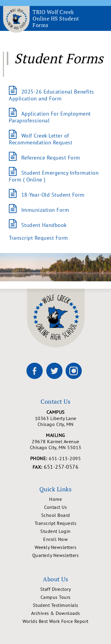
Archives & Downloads (56, 613)
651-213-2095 (65, 458)
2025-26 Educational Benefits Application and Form (52, 95)
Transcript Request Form (38, 238)
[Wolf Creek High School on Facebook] (35, 371)
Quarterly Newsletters (56, 555)
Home (55, 499)
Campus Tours (56, 597)
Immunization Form (45, 210)
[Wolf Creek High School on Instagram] (74, 371)
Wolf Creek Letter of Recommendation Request (41, 139)
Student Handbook (44, 225)
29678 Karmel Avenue (55, 444)
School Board (56, 515)
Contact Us (55, 507)
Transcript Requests (56, 523)
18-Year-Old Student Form (53, 195)
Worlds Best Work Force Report (55, 621)
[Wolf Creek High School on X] (54, 371)
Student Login (55, 531)
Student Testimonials (56, 605)
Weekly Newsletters (55, 547)
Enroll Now (55, 539)
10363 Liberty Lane (55, 421)
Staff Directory (56, 589)
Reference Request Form (51, 158)
